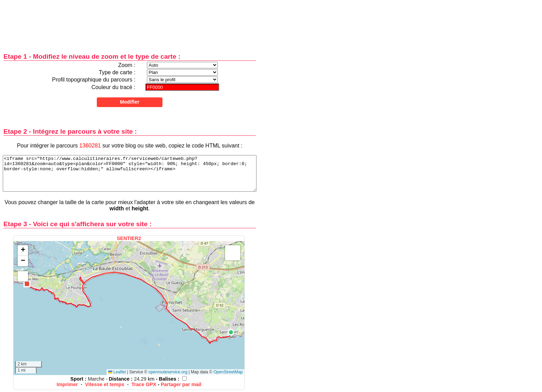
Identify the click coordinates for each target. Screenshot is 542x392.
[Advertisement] (130, 22)
